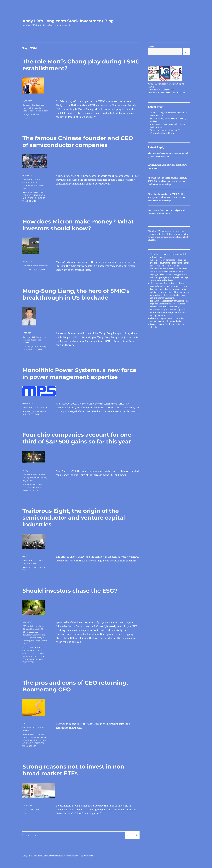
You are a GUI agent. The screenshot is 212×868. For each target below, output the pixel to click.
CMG (41, 734)
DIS (39, 737)
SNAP (38, 743)
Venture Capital (30, 563)
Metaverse (35, 809)
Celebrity (27, 337)
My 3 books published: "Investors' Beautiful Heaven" (166, 85)
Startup (26, 188)
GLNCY (43, 650)
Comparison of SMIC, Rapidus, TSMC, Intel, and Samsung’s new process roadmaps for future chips (167, 181)
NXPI (25, 198)
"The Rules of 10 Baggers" (160, 90)
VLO (41, 659)
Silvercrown (153, 165)
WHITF (26, 662)
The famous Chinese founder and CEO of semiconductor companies (78, 142)
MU (29, 270)
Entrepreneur (29, 185)
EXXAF (36, 650)
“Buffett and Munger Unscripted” (165, 130)
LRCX (30, 195)
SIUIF (25, 350)
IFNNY (30, 411)
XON (32, 662)
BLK (36, 647)
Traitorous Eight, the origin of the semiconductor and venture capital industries (74, 518)
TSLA (42, 656)
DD (29, 737)
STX (43, 743)
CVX (30, 650)
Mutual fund (36, 638)
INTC (30, 115)
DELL (34, 737)
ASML (30, 192)
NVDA (36, 115)
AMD (25, 192)
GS (38, 653)
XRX (35, 746)
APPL (31, 647)
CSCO (25, 650)
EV (28, 638)
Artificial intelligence (37, 626)
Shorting (26, 641)
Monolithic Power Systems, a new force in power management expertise (79, 373)
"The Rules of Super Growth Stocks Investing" (167, 93)
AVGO (36, 192)
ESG (24, 626)
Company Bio (29, 105)
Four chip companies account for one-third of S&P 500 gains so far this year (78, 438)
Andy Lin (152, 178)
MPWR (36, 411)
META (25, 656)
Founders (38, 108)
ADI (24, 411)
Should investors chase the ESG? (70, 591)
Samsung (42, 347)
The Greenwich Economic (160, 153)
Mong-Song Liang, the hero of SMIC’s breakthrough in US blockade (76, 294)
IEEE (34, 347)
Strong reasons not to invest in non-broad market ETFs (74, 770)
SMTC (43, 198)
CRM (25, 737)
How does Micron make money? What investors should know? (78, 225)
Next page (136, 839)
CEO (31, 108)
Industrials (42, 407)
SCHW (31, 743)
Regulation (28, 480)
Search (151, 47)
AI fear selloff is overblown (162, 133)
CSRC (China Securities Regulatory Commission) (34, 632)
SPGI (36, 656)
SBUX (25, 743)
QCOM (31, 198)
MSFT (31, 656)
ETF (24, 638)
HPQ (30, 567)
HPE (24, 195)
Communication (30, 182)
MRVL (36, 195)
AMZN (25, 647)
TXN (24, 118)
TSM (42, 115)
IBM (30, 347)
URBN (30, 746)
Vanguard (34, 659)
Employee (41, 337)
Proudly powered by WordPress (79, 856)
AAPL (25, 115)
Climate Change (30, 629)
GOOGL (33, 653)
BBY (37, 734)
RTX (44, 567)
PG (38, 740)
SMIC (37, 198)
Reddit (43, 740)
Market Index (40, 478)
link (171, 324)
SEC (44, 638)
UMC (29, 118)
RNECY (31, 414)
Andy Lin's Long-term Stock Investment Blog (68, 21)
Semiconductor (40, 111)
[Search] (186, 52)
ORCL (33, 740)
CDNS (43, 192)
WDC (44, 270)
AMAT (29, 484)
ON (40, 567)
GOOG (25, 653)
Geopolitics (28, 111)
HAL (42, 653)
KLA (29, 487)
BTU (41, 647)
